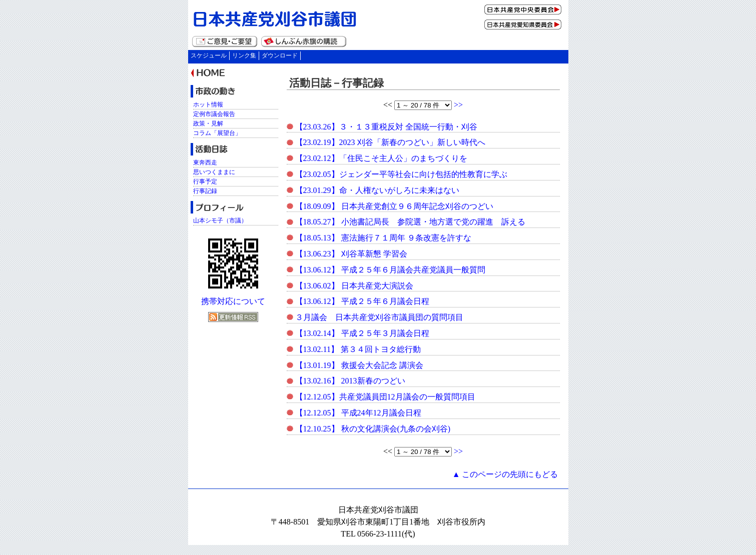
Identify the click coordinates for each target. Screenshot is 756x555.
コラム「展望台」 (217, 133)
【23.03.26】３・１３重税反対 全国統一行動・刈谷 (386, 127)
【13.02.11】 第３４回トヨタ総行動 (358, 349)
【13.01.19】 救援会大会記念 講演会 (359, 365)
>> (458, 105)
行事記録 (205, 191)
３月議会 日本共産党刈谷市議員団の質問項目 (379, 317)
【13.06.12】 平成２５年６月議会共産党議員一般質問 (390, 270)
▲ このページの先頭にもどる (505, 474)
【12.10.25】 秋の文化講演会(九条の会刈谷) (373, 429)
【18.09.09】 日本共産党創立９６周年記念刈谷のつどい (394, 206)
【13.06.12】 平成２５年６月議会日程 (362, 301)
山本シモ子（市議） (220, 220)
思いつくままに (214, 172)
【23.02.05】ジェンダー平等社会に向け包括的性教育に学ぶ (401, 174)
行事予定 (205, 181)
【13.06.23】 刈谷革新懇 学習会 (351, 254)
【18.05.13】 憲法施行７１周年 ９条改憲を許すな (383, 238)
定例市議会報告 (214, 114)
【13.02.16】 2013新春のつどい (350, 381)
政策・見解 (208, 123)
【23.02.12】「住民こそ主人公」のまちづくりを (381, 158)
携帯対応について (233, 301)
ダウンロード (280, 55)
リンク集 (244, 55)
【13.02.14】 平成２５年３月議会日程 (362, 333)
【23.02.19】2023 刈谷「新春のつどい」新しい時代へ (390, 142)
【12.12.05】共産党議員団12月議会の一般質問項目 (385, 397)
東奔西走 (205, 162)
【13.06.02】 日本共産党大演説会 (354, 286)
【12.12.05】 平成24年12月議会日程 (358, 413)
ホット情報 (208, 104)
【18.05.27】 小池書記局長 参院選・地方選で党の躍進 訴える (410, 222)
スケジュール (209, 55)
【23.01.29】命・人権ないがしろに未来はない (377, 190)
